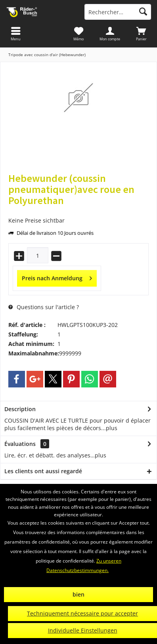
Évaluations (20, 444)
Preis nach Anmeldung (57, 277)
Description (20, 409)
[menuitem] (141, 34)
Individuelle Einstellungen (83, 630)
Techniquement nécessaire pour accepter (82, 613)
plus (112, 428)
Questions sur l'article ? (44, 307)
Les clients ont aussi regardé (43, 471)
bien (78, 594)
